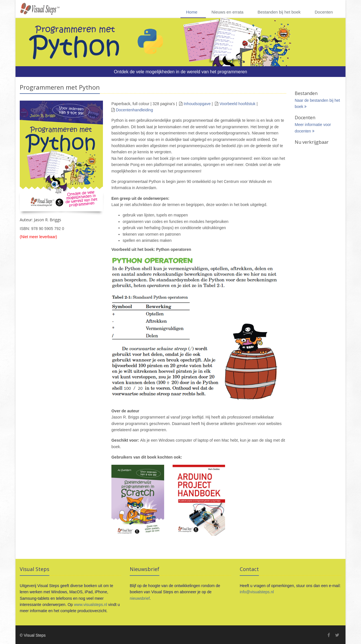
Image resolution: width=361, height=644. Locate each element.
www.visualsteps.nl (91, 605)
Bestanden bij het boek (279, 12)
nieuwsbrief (140, 598)
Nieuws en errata (227, 12)
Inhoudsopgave (197, 104)
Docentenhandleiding (135, 110)
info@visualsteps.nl (257, 592)
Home (192, 12)
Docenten (324, 12)
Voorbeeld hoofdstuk (237, 104)
